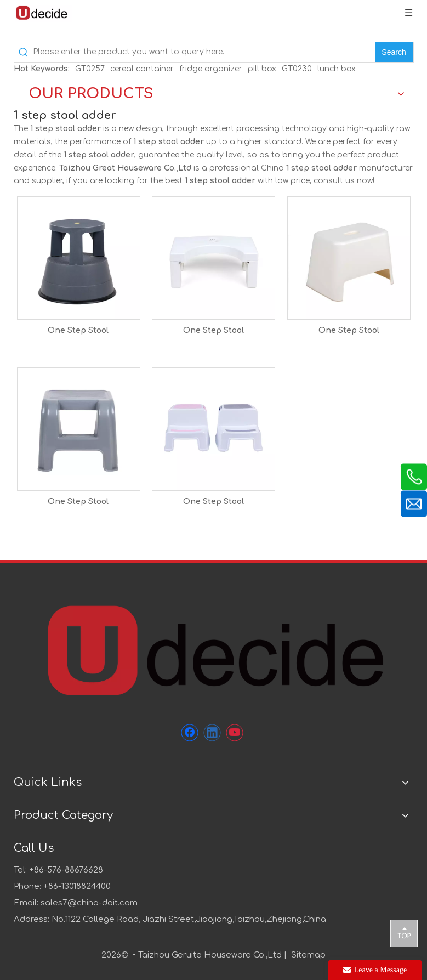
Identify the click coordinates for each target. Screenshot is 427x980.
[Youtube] (235, 733)
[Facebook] (190, 733)
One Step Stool (78, 330)
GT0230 (297, 69)
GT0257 (90, 69)
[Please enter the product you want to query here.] (204, 52)
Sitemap (308, 955)
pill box (262, 69)
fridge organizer (211, 69)
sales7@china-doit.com (89, 903)
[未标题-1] (214, 649)
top (404, 933)
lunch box (337, 69)
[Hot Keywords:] (394, 52)
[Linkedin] (212, 733)
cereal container (142, 69)
